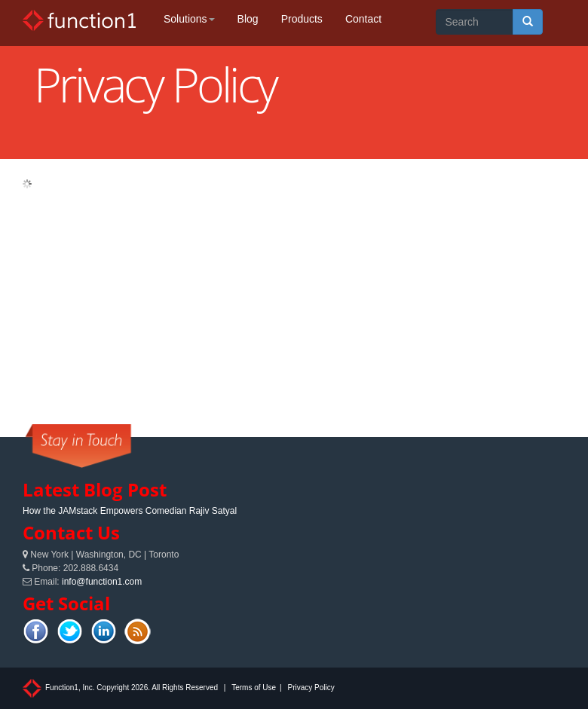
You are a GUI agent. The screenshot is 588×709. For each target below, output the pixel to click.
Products (302, 19)
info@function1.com (102, 582)
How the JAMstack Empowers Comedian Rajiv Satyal (130, 511)
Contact (363, 19)
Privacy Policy (311, 688)
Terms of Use (254, 688)
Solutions (189, 19)
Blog (248, 19)
